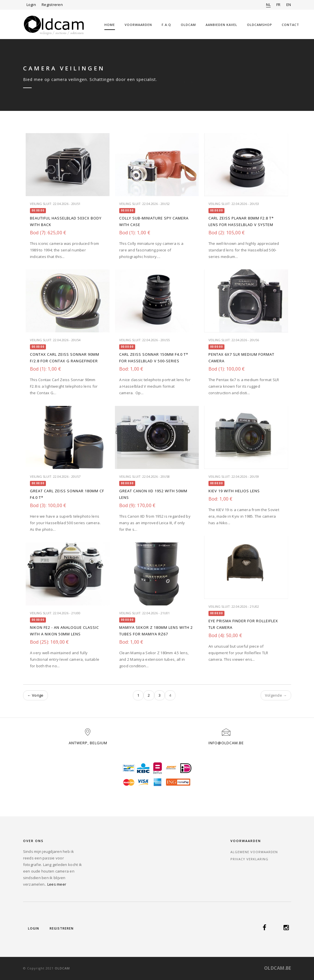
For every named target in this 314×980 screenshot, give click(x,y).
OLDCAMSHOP (260, 25)
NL (268, 5)
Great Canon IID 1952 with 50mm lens (153, 494)
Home (110, 25)
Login (31, 5)
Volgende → (276, 695)
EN (289, 5)
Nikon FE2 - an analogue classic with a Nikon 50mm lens (64, 631)
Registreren (52, 5)
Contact (290, 25)
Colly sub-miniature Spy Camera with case (154, 221)
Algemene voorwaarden (254, 852)
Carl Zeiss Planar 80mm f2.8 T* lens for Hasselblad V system (241, 221)
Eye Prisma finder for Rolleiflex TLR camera (243, 624)
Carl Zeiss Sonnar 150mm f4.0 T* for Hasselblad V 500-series (154, 358)
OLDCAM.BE (277, 968)
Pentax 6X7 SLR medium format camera (241, 358)
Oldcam (188, 25)
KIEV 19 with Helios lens (234, 491)
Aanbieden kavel (221, 25)
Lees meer (57, 884)
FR (278, 5)
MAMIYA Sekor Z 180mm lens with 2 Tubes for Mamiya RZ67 (156, 631)
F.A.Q (166, 25)
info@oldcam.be (226, 743)
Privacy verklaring (249, 859)
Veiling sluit (41, 204)
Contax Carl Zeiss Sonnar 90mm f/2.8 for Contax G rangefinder (65, 358)
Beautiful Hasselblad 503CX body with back (66, 221)
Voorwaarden (138, 25)
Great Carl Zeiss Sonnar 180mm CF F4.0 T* (67, 494)
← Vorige (36, 695)
